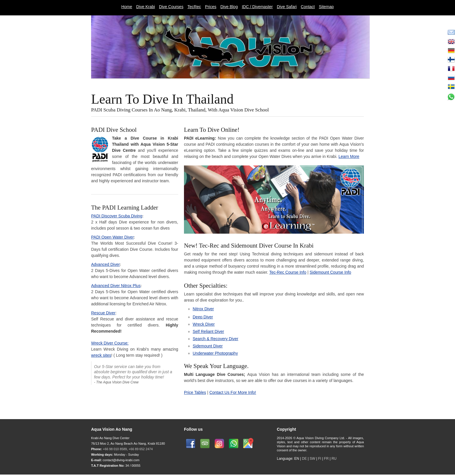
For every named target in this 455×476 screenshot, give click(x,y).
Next (368, 84)
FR (326, 459)
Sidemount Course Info (330, 272)
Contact (308, 7)
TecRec (194, 7)
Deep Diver (203, 317)
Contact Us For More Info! (233, 392)
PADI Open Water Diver (112, 237)
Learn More (349, 156)
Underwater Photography (215, 353)
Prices (211, 7)
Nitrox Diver (203, 309)
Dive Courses (171, 7)
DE (305, 459)
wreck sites (101, 355)
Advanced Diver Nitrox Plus (116, 286)
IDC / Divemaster (257, 7)
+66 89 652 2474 (141, 449)
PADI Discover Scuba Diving (117, 216)
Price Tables (195, 392)
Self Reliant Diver (208, 331)
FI (320, 459)
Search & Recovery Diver (215, 339)
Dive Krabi (146, 7)
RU (334, 459)
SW (312, 459)
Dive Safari (287, 7)
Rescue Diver (103, 313)
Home (127, 7)
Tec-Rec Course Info (288, 272)
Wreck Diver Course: (110, 343)
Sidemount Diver (208, 346)
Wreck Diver (204, 324)
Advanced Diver (105, 264)
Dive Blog (229, 7)
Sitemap (326, 7)
